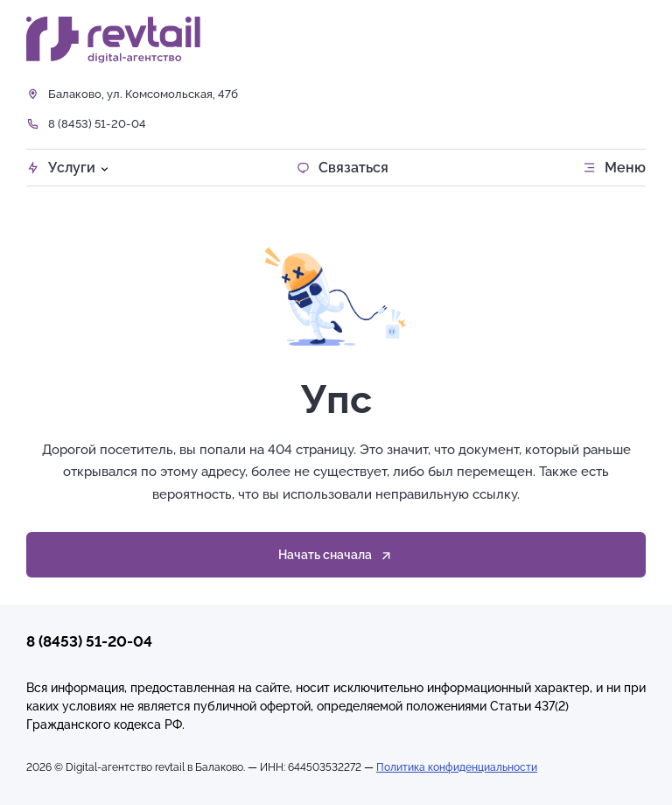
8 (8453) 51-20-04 (97, 124)
